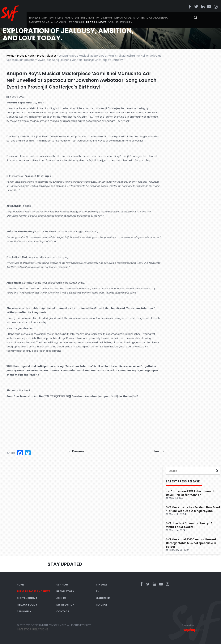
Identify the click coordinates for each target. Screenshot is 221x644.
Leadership (76, 22)
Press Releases (47, 56)
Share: (11, 453)
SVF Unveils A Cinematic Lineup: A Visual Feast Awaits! (189, 525)
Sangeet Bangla (41, 22)
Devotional (123, 18)
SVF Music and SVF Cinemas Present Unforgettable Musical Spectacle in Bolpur (191, 543)
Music (69, 18)
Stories (139, 18)
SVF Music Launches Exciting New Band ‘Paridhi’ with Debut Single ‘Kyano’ (193, 509)
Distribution (85, 18)
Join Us (113, 22)
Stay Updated (65, 564)
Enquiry (126, 22)
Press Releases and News (34, 591)
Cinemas (107, 18)
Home (11, 56)
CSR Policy (24, 611)
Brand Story (38, 18)
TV (97, 18)
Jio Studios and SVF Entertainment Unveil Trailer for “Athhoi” (190, 493)
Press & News (96, 22)
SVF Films (56, 18)
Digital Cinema (157, 18)
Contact (63, 611)
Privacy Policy (27, 605)
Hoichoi (60, 22)
